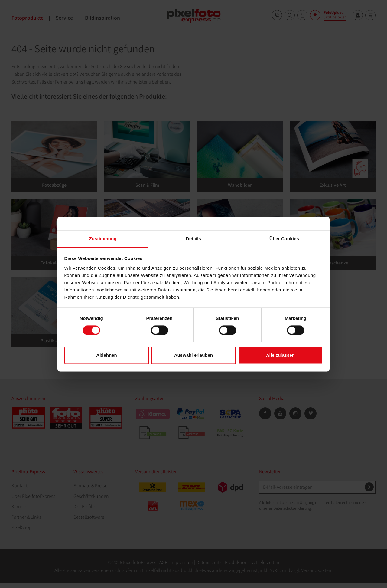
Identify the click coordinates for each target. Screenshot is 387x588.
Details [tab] (193, 239)
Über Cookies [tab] (284, 239)
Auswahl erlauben (193, 355)
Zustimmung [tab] (103, 239)
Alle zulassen (280, 355)
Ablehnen (106, 355)
